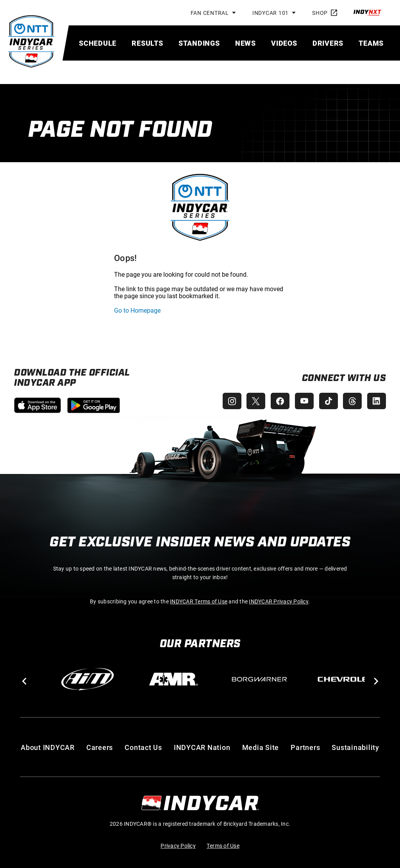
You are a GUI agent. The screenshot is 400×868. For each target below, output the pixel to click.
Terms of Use (223, 846)
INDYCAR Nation (202, 747)
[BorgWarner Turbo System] (259, 679)
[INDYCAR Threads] (352, 401)
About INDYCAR (48, 747)
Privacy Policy (178, 846)
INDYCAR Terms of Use (199, 601)
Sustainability (355, 747)
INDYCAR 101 (271, 13)
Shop (325, 13)
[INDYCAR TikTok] (327, 401)
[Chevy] (345, 679)
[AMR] (173, 679)
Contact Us (143, 747)
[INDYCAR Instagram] (227, 401)
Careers (100, 747)
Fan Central (210, 13)
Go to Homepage (137, 310)
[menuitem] (98, 43)
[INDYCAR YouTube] (302, 401)
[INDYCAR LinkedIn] (377, 401)
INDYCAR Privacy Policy (279, 601)
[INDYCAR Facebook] (277, 401)
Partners (305, 747)
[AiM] (87, 679)
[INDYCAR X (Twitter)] (252, 401)
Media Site (261, 747)
